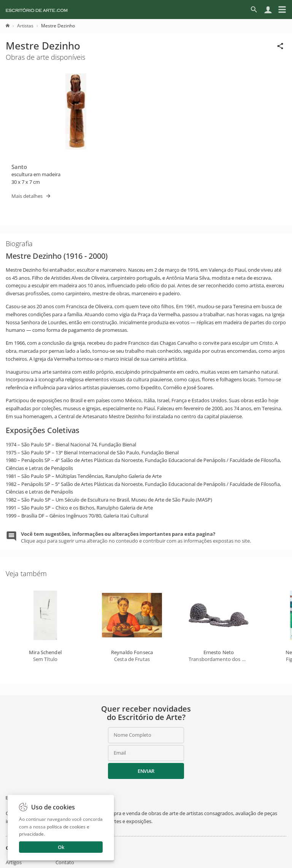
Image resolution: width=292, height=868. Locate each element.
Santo (19, 167)
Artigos (14, 862)
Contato (65, 862)
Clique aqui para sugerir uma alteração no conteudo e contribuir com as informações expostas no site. (136, 537)
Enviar (146, 771)
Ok (61, 847)
